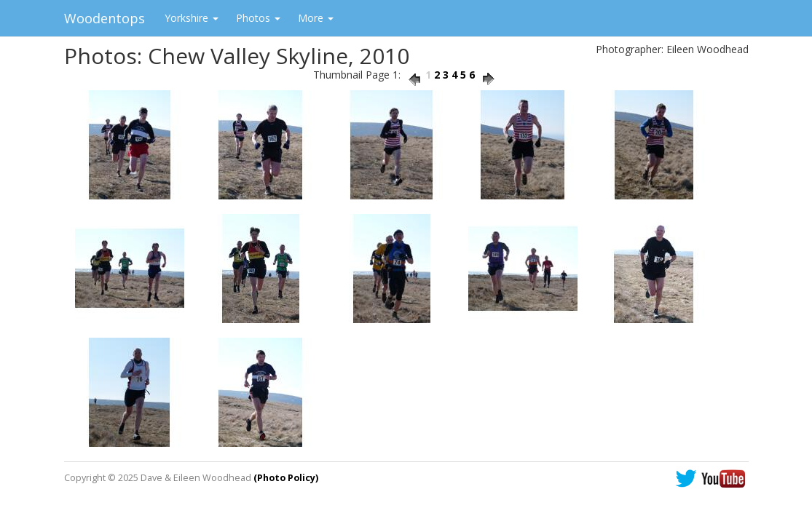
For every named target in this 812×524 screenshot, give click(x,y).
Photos (258, 18)
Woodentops (105, 18)
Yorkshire (192, 18)
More (316, 18)
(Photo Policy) (286, 478)
